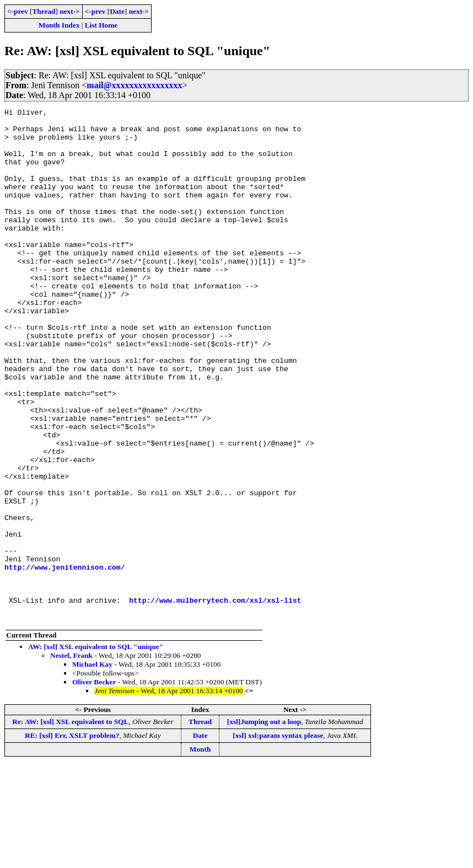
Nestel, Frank (71, 758)
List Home (101, 25)
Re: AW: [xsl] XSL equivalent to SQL (70, 824)
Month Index (59, 25)
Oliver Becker (94, 784)
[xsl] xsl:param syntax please (278, 838)
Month (200, 852)
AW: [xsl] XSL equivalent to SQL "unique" (96, 749)
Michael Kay (92, 767)
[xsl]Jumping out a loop (264, 824)
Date (117, 11)
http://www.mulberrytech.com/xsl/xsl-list (215, 699)
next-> (69, 11)
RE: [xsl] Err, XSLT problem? (72, 838)
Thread (44, 11)
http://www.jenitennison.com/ (64, 660)
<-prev (18, 11)
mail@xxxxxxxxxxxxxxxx (134, 85)
